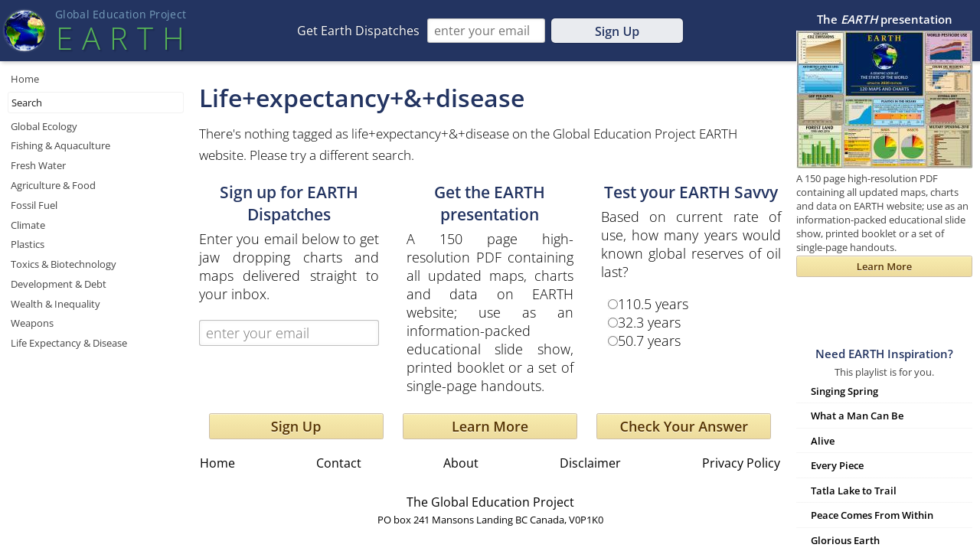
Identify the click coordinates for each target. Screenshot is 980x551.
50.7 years (649, 341)
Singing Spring (844, 391)
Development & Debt (59, 284)
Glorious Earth (845, 540)
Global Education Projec (121, 14)
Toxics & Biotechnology (64, 264)
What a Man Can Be (857, 416)
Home (25, 79)
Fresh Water (38, 165)
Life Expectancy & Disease (69, 343)
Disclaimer (590, 463)
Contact (339, 463)
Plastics (28, 244)
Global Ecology (44, 126)
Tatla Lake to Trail (854, 491)
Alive (823, 441)
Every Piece (837, 465)
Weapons (32, 323)
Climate (28, 225)
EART (120, 38)
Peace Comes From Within (872, 515)
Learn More (490, 426)
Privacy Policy (741, 463)
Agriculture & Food (53, 185)
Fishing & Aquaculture (60, 145)
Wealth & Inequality (56, 304)
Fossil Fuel (34, 205)
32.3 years (649, 322)
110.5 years (653, 304)
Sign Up (617, 31)
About (461, 463)
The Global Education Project (490, 502)
